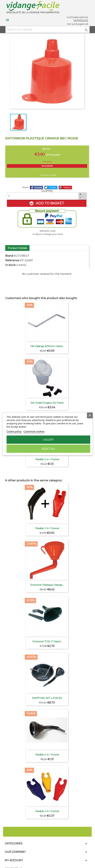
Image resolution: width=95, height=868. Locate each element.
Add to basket (47, 203)
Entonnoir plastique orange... (47, 585)
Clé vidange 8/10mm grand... (47, 346)
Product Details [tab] (17, 248)
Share (36, 187)
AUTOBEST (22, 256)
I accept (48, 440)
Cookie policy (14, 431)
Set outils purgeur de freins (47, 403)
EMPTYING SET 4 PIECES (47, 698)
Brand (9, 256)
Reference (12, 261)
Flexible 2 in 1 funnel (47, 459)
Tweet (51, 187)
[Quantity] (43, 196)
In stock (10, 265)
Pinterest (65, 187)
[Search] (47, 30)
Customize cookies (34, 431)
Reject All (48, 449)
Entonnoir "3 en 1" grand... (47, 642)
